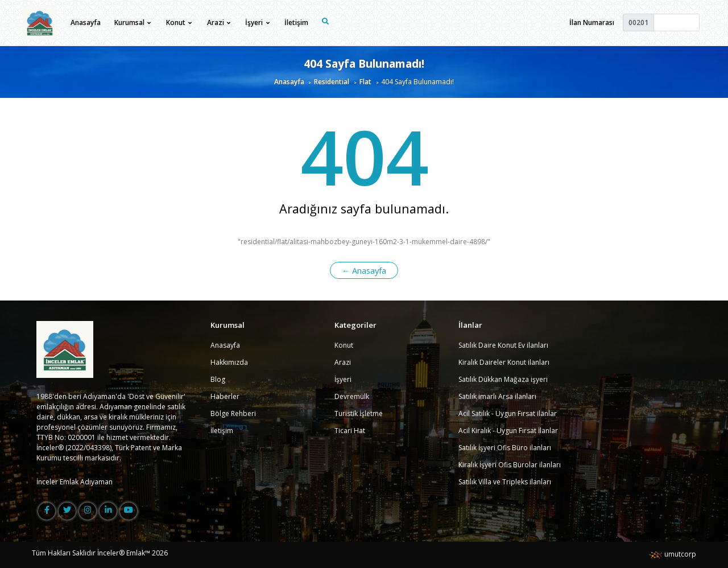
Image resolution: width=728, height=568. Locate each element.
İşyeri (343, 379)
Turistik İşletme (359, 413)
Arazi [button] (219, 22)
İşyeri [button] (257, 22)
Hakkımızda (229, 362)
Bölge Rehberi (233, 413)
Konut (344, 345)
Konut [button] (179, 22)
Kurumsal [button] (133, 22)
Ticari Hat (350, 431)
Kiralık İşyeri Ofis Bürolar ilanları (510, 465)
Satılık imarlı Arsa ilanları (497, 396)
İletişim (296, 22)
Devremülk (352, 396)
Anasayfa (86, 22)
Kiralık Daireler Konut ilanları (504, 362)
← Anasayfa (364, 270)
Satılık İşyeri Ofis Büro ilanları (505, 448)
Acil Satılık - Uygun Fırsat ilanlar (508, 413)
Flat (365, 82)
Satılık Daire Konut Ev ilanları (503, 345)
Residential (332, 82)
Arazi (343, 362)
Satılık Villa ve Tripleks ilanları (505, 482)
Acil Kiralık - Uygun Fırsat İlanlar (508, 431)
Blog (218, 379)
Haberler (225, 396)
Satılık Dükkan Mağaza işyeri (503, 379)
